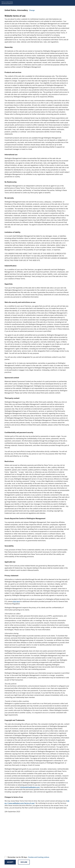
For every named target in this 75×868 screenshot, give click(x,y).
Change (32, 10)
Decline (24, 862)
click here (16, 601)
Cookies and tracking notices (39, 857)
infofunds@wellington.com (30, 787)
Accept (10, 862)
